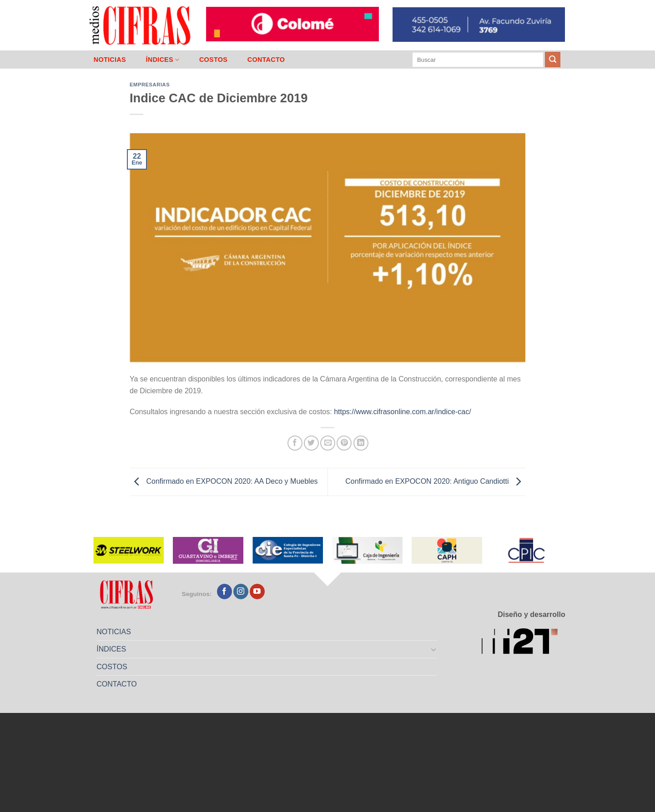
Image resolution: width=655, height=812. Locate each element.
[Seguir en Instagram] (241, 591)
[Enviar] (553, 60)
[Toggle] (434, 649)
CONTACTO (266, 60)
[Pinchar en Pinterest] (344, 443)
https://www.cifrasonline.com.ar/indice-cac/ (402, 412)
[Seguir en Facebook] (224, 591)
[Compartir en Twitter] (311, 443)
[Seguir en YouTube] (257, 591)
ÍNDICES (162, 60)
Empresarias (150, 85)
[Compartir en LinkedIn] (361, 443)
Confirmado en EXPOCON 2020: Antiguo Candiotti (435, 481)
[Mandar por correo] (328, 443)
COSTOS (213, 60)
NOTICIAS (110, 60)
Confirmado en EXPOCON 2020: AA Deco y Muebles (224, 481)
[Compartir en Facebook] (295, 443)
